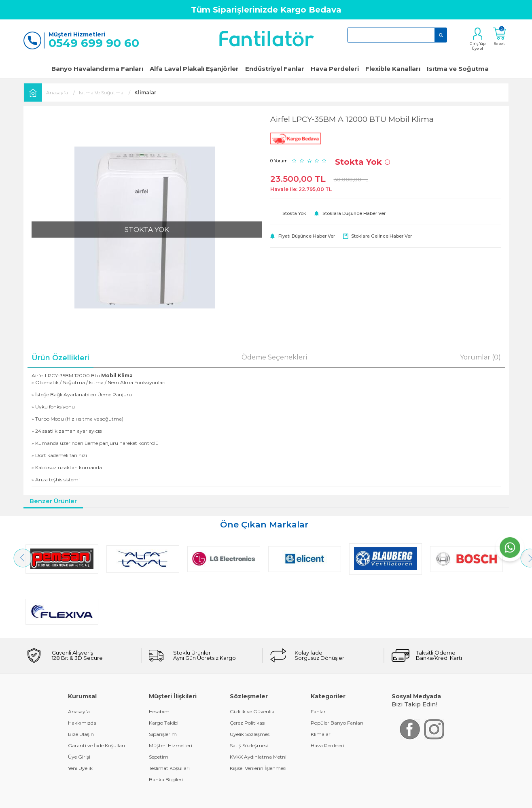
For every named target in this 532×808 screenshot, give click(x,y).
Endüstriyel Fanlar (275, 69)
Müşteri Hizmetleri (171, 693)
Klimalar (321, 681)
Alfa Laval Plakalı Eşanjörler (194, 69)
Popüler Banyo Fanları (337, 670)
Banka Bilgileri (166, 727)
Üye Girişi (79, 704)
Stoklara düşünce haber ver (354, 213)
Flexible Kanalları (393, 69)
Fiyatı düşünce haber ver (307, 236)
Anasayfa (79, 659)
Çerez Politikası (248, 670)
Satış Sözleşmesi (249, 693)
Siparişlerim (163, 681)
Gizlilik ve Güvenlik (252, 659)
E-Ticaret (242, 798)
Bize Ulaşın (81, 681)
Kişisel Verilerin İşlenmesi (258, 716)
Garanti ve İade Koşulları (96, 693)
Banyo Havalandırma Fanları (97, 69)
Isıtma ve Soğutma (458, 69)
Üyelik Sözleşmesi (250, 681)
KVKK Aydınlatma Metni (258, 704)
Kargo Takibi (164, 670)
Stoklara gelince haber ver (382, 236)
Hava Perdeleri (335, 69)
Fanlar (318, 659)
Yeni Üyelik (80, 716)
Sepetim (159, 704)
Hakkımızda (82, 670)
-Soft (222, 798)
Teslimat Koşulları (169, 716)
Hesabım (159, 659)
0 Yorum (279, 161)
